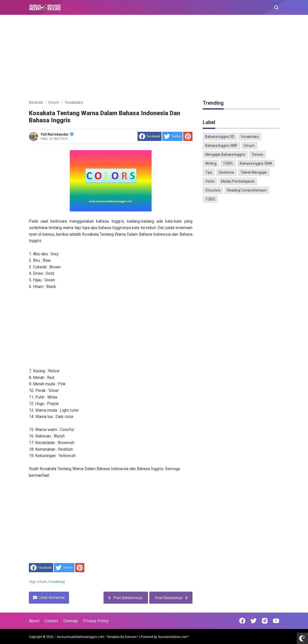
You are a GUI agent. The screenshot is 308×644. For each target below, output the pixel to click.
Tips (209, 172)
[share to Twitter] (172, 136)
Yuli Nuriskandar (57, 134)
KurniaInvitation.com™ (173, 637)
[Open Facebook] (242, 621)
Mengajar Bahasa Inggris (225, 154)
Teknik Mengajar (254, 172)
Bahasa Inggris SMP (221, 146)
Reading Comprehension (247, 190)
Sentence (226, 172)
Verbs (210, 181)
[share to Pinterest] (188, 136)
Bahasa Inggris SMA (256, 163)
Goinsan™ (132, 637)
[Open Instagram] (265, 621)
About (34, 621)
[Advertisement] (154, 58)
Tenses (257, 154)
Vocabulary (57, 582)
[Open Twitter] (254, 621)
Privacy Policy (96, 621)
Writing (211, 163)
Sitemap (71, 621)
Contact (51, 621)
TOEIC (210, 199)
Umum (42, 582)
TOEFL (228, 163)
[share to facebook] (150, 136)
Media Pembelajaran (238, 181)
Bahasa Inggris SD (220, 137)
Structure (213, 190)
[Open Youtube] (276, 621)
